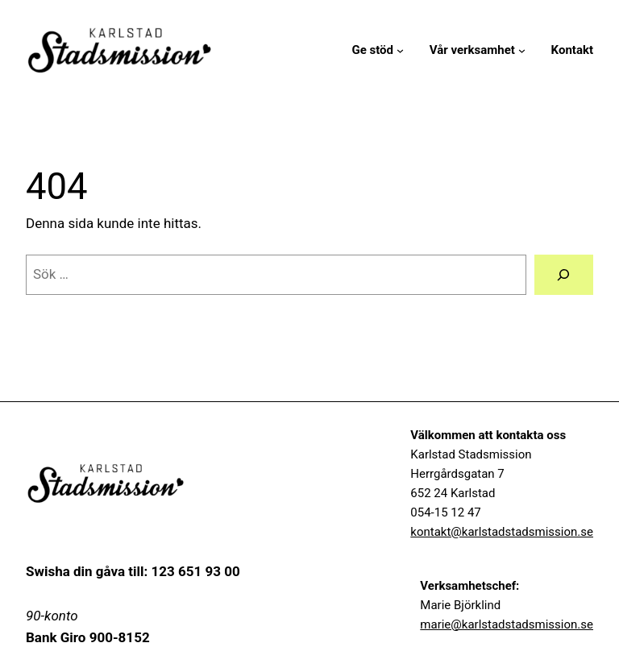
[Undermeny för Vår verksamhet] (522, 50)
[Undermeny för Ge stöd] (400, 50)
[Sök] (564, 275)
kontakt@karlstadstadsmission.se (502, 532)
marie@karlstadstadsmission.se (507, 624)
